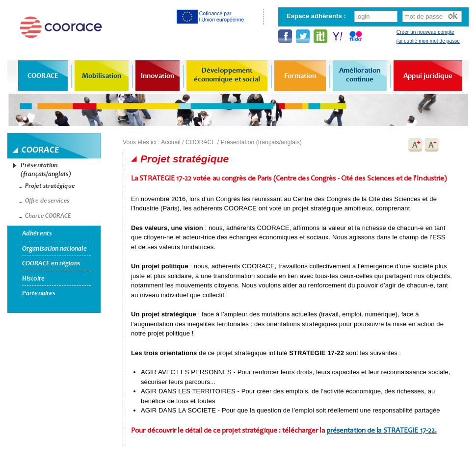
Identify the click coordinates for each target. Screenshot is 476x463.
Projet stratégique (50, 186)
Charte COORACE (48, 216)
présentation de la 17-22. (382, 430)
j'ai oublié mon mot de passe (428, 41)
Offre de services (47, 201)
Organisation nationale (54, 248)
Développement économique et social (227, 75)
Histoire (33, 278)
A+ (415, 145)
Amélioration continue (360, 75)
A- (432, 145)
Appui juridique (428, 76)
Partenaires (39, 293)
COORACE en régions (51, 263)
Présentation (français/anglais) (46, 169)
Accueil (171, 142)
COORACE (43, 76)
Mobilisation (102, 76)
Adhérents (37, 233)
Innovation (158, 76)
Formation (300, 76)
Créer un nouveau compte (425, 32)
